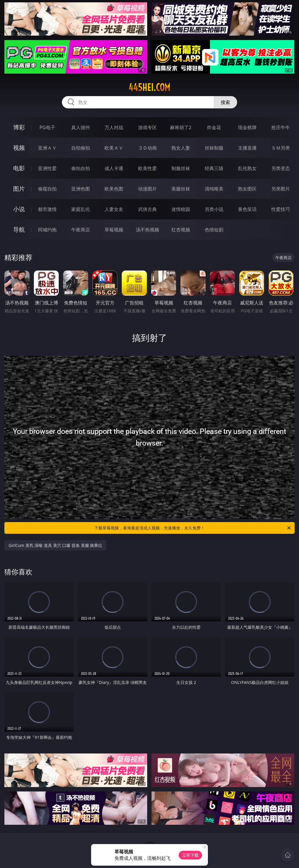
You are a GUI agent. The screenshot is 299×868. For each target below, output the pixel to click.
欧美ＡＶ (114, 148)
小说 (19, 209)
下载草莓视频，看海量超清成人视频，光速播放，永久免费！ (193, 528)
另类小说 (214, 209)
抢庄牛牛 (281, 127)
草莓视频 (114, 230)
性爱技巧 (281, 209)
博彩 (19, 127)
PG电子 (47, 127)
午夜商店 (81, 230)
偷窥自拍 (47, 189)
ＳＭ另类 (281, 148)
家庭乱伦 (81, 209)
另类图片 (281, 189)
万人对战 (114, 127)
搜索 (225, 102)
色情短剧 (214, 230)
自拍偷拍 (81, 148)
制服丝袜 (181, 168)
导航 (19, 229)
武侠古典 (147, 209)
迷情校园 (181, 209)
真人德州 (81, 127)
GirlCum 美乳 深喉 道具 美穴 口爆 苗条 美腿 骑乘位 (55, 545)
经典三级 (214, 168)
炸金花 (214, 127)
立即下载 (190, 855)
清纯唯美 (214, 189)
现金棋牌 (247, 127)
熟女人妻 (181, 148)
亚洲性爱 (47, 168)
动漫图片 (147, 189)
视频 (19, 148)
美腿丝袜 (181, 189)
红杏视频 (181, 230)
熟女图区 (247, 189)
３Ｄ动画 (147, 148)
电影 (19, 168)
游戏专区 (147, 127)
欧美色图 (114, 189)
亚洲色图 (81, 189)
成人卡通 (114, 168)
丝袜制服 (214, 148)
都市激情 (47, 209)
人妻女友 (114, 209)
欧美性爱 (147, 168)
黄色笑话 (247, 209)
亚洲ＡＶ (47, 148)
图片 (19, 189)
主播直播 (247, 148)
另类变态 (281, 168)
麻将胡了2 (181, 127)
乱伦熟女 (247, 168)
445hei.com (149, 87)
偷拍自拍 (81, 168)
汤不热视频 (147, 230)
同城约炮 (47, 230)
